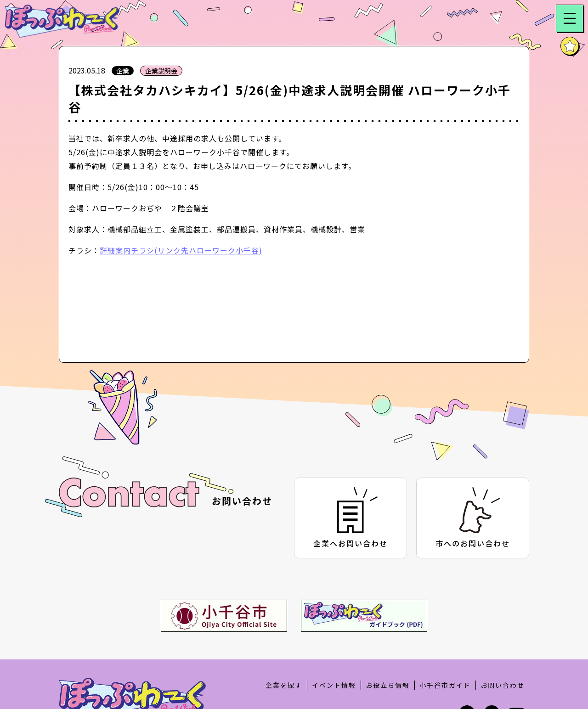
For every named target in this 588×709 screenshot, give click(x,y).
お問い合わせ (503, 685)
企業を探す (284, 685)
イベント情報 (334, 685)
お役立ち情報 (388, 685)
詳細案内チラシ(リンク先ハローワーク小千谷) (181, 250)
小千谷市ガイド (445, 685)
